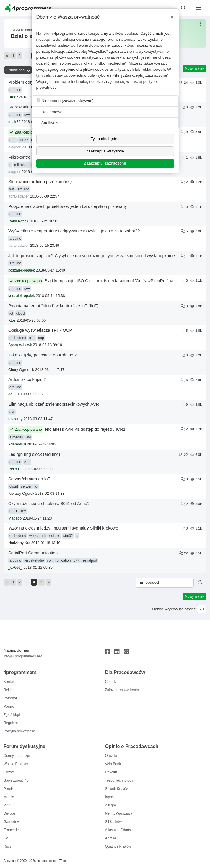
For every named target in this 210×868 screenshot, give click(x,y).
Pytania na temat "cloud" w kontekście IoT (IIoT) (53, 306)
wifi (12, 189)
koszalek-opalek (22, 270)
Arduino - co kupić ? (27, 379)
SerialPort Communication (33, 553)
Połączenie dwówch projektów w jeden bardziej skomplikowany (68, 206)
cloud (21, 313)
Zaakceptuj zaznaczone (105, 163)
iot (11, 313)
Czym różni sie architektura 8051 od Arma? (49, 504)
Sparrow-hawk (20, 345)
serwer (26, 486)
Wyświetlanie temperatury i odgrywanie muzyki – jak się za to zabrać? (74, 231)
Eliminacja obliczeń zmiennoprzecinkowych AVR (54, 404)
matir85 (14, 122)
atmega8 (16, 437)
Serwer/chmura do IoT (29, 479)
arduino (15, 90)
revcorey (15, 419)
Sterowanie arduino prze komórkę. (41, 182)
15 (41, 582)
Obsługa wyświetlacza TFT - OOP (40, 330)
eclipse (55, 536)
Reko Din (16, 469)
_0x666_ (15, 568)
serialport (90, 560)
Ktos (12, 320)
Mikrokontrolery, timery (30, 157)
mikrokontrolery (26, 165)
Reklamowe (50, 112)
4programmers (22, 29)
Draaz (13, 97)
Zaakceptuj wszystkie (105, 151)
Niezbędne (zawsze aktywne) (65, 100)
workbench (38, 536)
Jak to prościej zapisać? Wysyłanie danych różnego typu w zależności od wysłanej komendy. (95, 256)
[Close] (172, 17)
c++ (27, 115)
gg (10, 394)
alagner (14, 147)
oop (41, 338)
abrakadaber (19, 196)
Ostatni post (16, 70)
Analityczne (49, 123)
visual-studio (34, 560)
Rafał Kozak (18, 221)
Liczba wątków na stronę (174, 609)
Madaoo (15, 518)
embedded (18, 338)
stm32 (23, 140)
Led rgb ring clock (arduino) (34, 454)
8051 (13, 511)
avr (12, 412)
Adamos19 (17, 444)
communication (59, 560)
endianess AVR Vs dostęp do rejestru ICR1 (85, 429)
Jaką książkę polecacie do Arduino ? (43, 355)
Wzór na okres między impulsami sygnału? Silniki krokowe (63, 528)
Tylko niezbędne (105, 139)
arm (13, 140)
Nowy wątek (194, 68)
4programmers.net (70, 33)
